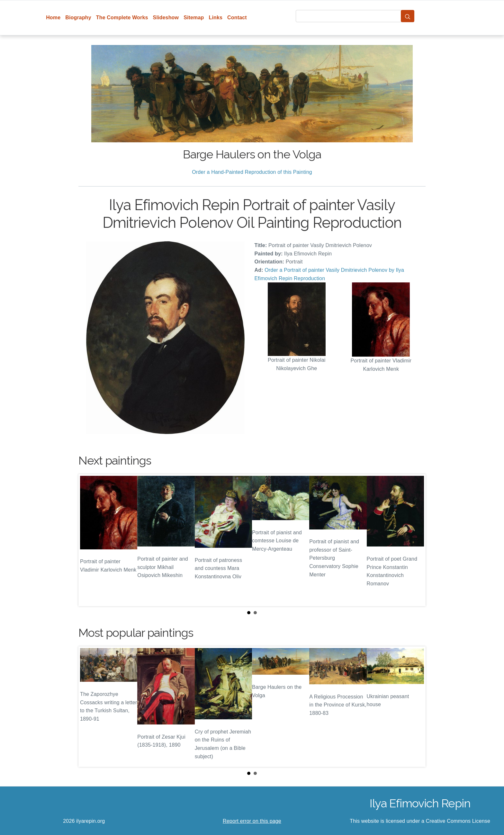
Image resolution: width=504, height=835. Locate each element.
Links (216, 18)
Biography (78, 18)
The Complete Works (122, 18)
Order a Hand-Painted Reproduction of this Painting (252, 172)
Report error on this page (252, 821)
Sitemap (194, 18)
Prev (88, 540)
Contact (237, 18)
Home (53, 18)
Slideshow (166, 18)
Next (416, 540)
